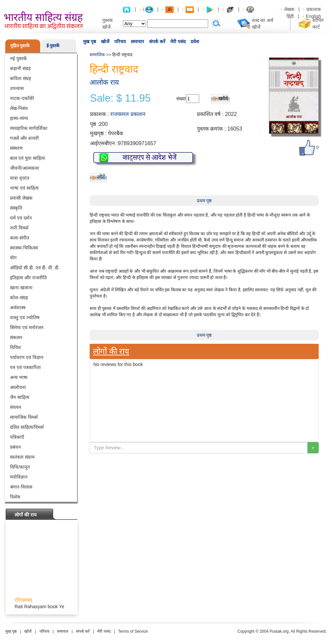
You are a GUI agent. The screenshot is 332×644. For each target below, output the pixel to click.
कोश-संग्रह (19, 298)
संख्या (181, 99)
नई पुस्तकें (18, 58)
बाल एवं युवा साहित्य (27, 158)
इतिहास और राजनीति (28, 278)
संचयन (16, 407)
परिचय (120, 42)
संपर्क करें (157, 42)
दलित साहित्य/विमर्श (27, 427)
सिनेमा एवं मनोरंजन (27, 327)
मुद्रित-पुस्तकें (20, 46)
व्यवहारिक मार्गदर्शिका (29, 128)
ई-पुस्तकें (53, 46)
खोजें (105, 42)
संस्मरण (16, 148)
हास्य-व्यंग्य (19, 118)
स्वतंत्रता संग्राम (22, 457)
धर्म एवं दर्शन (21, 218)
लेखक (289, 9)
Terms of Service (133, 631)
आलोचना (18, 387)
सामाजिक (97, 55)
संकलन (16, 337)
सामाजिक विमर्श (24, 417)
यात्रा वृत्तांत (20, 178)
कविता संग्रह (20, 78)
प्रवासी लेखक (21, 198)
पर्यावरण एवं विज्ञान (27, 357)
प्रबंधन (15, 447)
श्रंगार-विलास (21, 487)
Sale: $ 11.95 (120, 98)
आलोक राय (104, 82)
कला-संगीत (20, 238)
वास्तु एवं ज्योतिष (25, 318)
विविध (15, 347)
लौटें (101, 177)
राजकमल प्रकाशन (128, 114)
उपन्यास (17, 88)
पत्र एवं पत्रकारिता (25, 367)
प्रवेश (195, 42)
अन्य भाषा (19, 377)
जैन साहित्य (20, 397)
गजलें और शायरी (24, 138)
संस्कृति (16, 208)
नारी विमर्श (19, 228)
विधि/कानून (20, 467)
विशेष (15, 497)
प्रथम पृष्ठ (204, 201)
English (313, 16)
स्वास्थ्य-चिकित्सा (24, 248)
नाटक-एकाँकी (22, 98)
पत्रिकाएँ (17, 437)
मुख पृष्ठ (89, 42)
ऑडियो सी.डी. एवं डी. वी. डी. (35, 268)
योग (13, 258)
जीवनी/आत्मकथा (25, 168)
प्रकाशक (314, 9)
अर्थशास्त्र (18, 308)
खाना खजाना (21, 288)
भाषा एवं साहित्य (24, 188)
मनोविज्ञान (19, 477)
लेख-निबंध (19, 108)
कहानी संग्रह (20, 68)
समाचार (137, 42)
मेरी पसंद (178, 42)
